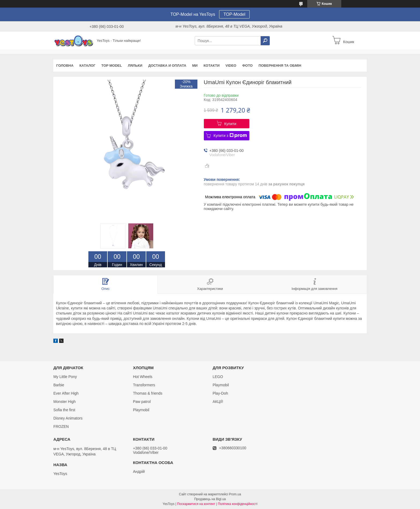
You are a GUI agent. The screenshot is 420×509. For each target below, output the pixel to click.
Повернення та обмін (280, 66)
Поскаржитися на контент (196, 504)
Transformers (144, 385)
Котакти (212, 66)
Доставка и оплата (167, 66)
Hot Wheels (142, 377)
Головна (65, 66)
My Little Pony (65, 377)
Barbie (59, 385)
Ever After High (66, 393)
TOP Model (112, 66)
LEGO (218, 377)
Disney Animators (68, 418)
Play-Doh (220, 393)
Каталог (87, 66)
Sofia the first (64, 410)
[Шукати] (265, 41)
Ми (195, 66)
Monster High (64, 402)
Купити (230, 124)
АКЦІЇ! (218, 402)
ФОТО (247, 66)
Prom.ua (235, 494)
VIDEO (231, 66)
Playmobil (141, 410)
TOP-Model (234, 14)
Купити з (230, 136)
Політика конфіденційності (238, 504)
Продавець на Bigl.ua (210, 499)
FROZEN (61, 426)
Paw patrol (142, 402)
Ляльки (135, 66)
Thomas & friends (148, 393)
